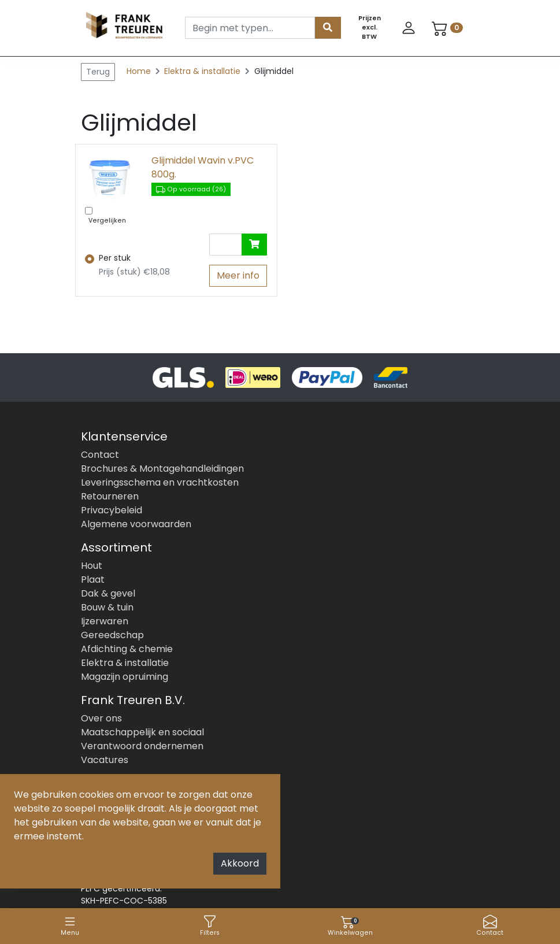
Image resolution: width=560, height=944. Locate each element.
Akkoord (240, 863)
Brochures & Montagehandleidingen (162, 469)
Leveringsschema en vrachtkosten (160, 482)
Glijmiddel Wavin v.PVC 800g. (203, 167)
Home (139, 71)
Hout (92, 566)
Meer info (238, 275)
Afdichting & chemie (127, 649)
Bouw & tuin (107, 607)
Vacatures (105, 760)
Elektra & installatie (203, 71)
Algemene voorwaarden (136, 524)
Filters (210, 926)
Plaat (93, 580)
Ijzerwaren (105, 621)
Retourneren (110, 496)
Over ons (101, 718)
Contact (490, 926)
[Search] (250, 28)
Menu (70, 926)
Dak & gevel (108, 593)
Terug (98, 72)
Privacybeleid (112, 510)
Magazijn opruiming (125, 677)
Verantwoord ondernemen (142, 746)
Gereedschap (112, 635)
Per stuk (115, 258)
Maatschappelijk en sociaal (142, 732)
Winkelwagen (350, 926)
